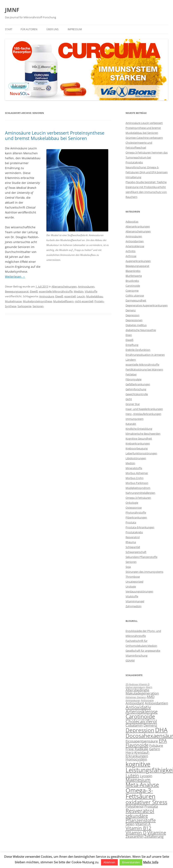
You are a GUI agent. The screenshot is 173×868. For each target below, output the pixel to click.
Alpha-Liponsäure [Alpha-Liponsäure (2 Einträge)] (135, 687)
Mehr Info (151, 862)
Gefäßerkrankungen (138, 384)
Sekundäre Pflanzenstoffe (141, 557)
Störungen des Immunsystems (144, 572)
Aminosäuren (86, 286)
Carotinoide (133, 286)
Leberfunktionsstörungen (141, 453)
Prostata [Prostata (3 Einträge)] (151, 806)
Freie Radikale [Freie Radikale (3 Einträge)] (137, 749)
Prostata (131, 522)
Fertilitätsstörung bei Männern (144, 369)
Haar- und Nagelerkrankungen (144, 409)
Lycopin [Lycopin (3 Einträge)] (146, 776)
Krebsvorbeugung (137, 448)
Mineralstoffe (134, 468)
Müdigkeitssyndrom (138, 488)
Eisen (129, 335)
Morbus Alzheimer (137, 473)
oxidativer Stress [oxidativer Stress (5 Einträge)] (146, 802)
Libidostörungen (136, 458)
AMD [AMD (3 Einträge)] (151, 697)
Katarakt (131, 424)
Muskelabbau (95, 296)
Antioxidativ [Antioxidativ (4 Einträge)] (138, 707)
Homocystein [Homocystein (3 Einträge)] (136, 759)
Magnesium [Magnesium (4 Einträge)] (138, 780)
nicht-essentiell (84, 301)
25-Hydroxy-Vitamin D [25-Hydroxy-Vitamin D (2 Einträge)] (138, 684)
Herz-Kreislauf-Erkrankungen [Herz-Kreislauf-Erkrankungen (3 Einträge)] (138, 754)
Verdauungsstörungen (139, 591)
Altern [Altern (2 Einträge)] (149, 687)
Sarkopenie (24, 306)
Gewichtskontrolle (137, 394)
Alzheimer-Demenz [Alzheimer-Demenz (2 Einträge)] (136, 697)
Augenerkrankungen (138, 261)
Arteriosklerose (135, 246)
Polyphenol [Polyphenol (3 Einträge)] (135, 806)
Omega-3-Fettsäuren (138, 498)
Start (9, 29)
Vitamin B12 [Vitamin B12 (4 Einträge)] (138, 828)
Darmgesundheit (136, 300)
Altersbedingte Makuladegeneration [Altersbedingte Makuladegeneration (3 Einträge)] (142, 692)
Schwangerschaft (136, 552)
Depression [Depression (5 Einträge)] (140, 730)
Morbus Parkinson (137, 483)
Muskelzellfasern (63, 301)
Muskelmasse (13, 301)
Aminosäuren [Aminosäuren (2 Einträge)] (133, 700)
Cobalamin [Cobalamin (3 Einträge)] (134, 725)
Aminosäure (47, 296)
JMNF (12, 10)
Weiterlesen (15, 276)
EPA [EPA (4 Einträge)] (163, 741)
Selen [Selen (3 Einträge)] (130, 824)
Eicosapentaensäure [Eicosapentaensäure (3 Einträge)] (142, 741)
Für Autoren (29, 29)
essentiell (70, 296)
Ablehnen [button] (109, 862)
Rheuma (131, 542)
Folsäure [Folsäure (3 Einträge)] (156, 745)
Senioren (38, 306)
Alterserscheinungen (64, 286)
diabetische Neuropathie (141, 330)
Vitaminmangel (135, 601)
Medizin (79, 291)
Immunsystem (135, 419)
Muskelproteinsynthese (37, 301)
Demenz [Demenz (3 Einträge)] (150, 725)
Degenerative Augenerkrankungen (147, 305)
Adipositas (132, 222)
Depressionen (134, 320)
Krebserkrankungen (138, 443)
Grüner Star (133, 404)
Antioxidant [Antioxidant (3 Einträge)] (135, 703)
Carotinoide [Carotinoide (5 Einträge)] (140, 716)
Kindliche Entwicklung (139, 429)
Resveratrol (133, 537)
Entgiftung (132, 345)
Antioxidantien (135, 241)
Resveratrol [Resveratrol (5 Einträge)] (140, 811)
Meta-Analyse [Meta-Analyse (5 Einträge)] (142, 785)
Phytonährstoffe (136, 512)
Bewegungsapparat (17, 291)
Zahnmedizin (134, 606)
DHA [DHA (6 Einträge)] (161, 730)
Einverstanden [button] (131, 862)
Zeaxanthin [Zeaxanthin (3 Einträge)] (135, 836)
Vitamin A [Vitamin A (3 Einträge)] (143, 824)
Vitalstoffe (91, 291)
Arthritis (131, 251)
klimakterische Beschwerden (143, 434)
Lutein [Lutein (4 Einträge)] (132, 775)
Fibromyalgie (134, 379)
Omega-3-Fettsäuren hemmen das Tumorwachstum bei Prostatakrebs (147, 157)
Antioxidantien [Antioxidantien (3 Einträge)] (156, 703)
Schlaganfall (133, 547)
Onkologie (132, 503)
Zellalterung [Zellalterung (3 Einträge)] (154, 836)
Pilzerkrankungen (136, 517)
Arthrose (131, 256)
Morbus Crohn (135, 478)
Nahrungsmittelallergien (140, 493)
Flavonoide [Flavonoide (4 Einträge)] (137, 745)
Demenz (131, 310)
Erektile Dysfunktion (138, 350)
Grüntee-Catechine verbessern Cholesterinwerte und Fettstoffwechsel (144, 143)
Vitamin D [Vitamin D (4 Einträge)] (136, 833)
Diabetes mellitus (136, 325)
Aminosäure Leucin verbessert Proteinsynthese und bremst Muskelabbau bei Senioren (55, 135)
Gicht (129, 399)
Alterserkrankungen (138, 226)
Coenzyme (132, 291)
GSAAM (130, 660)
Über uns (52, 29)
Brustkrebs (132, 281)
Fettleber (131, 374)
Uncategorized (134, 582)
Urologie (131, 586)
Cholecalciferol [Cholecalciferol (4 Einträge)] (141, 721)
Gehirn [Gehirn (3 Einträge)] (155, 749)
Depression (132, 315)
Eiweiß (34, 291)
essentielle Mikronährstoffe (56, 291)
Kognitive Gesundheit (139, 439)
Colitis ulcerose (135, 295)
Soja (128, 567)
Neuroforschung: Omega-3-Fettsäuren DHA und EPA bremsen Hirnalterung (147, 172)
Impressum (75, 29)
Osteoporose (134, 508)
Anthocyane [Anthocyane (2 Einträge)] (147, 700)
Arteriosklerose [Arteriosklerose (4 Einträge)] (142, 712)
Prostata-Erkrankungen (140, 527)
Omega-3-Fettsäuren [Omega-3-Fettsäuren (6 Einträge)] (141, 793)
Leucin (81, 296)
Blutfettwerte (134, 276)
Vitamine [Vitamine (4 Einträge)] (157, 833)
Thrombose (133, 577)
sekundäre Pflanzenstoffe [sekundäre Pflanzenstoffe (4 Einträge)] (141, 818)
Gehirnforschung (136, 389)
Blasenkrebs (133, 271)
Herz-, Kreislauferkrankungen (143, 414)
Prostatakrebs (134, 532)
